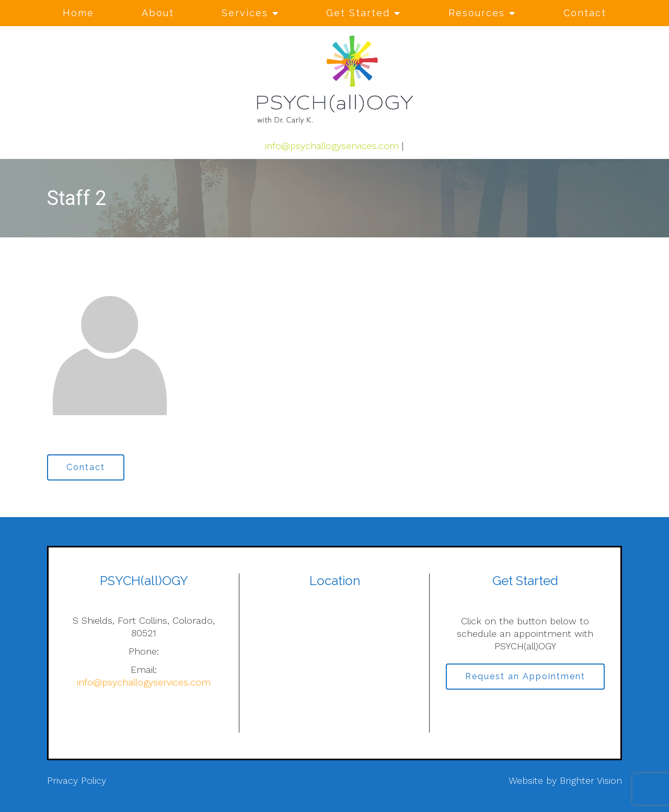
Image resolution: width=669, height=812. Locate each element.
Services (245, 13)
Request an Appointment (525, 676)
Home (78, 13)
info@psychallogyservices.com (332, 146)
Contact (585, 13)
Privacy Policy (77, 780)
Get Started (358, 13)
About (158, 13)
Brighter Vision (591, 780)
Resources (477, 13)
